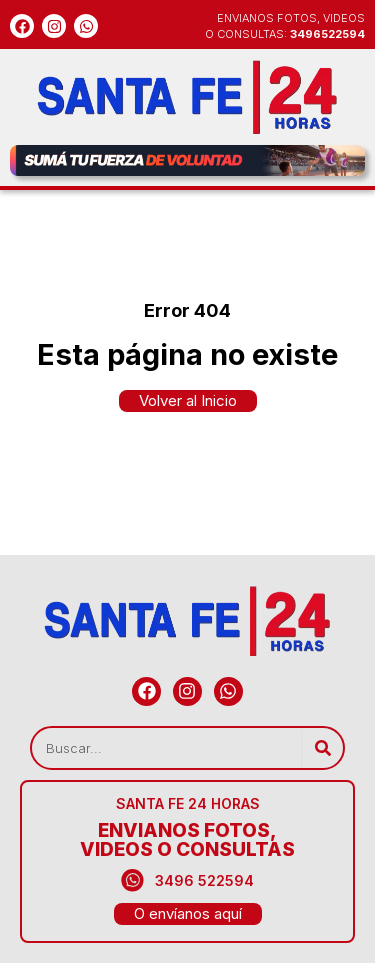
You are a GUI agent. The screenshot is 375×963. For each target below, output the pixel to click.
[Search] (322, 748)
